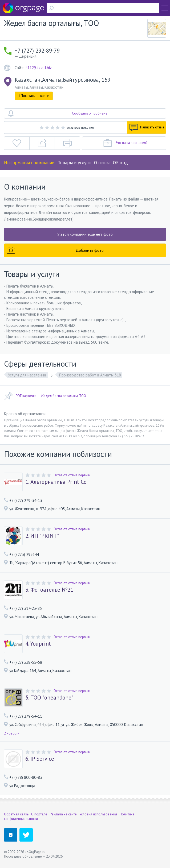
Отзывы (102, 163)
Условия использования (98, 814)
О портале (39, 814)
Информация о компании (29, 163)
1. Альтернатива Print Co (56, 482)
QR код (120, 163)
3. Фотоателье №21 (49, 590)
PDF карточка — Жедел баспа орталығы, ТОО (45, 396)
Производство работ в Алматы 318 (90, 375)
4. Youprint (38, 644)
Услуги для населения (27, 375)
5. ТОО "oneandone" (49, 698)
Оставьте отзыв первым (72, 475)
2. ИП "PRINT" (42, 536)
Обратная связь (16, 814)
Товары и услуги (74, 163)
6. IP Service (40, 759)
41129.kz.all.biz (39, 68)
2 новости (12, 733)
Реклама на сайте (63, 814)
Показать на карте (34, 96)
